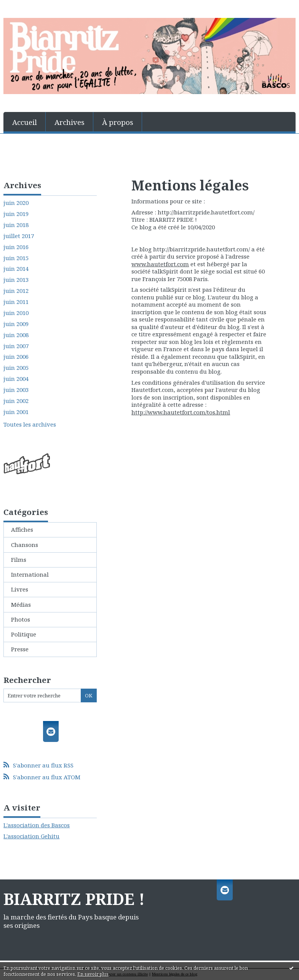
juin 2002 (16, 401)
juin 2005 (16, 368)
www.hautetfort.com (160, 264)
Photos (21, 619)
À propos (118, 122)
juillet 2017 (19, 236)
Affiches (22, 529)
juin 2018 (16, 225)
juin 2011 (16, 302)
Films (19, 560)
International (30, 574)
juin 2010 (16, 313)
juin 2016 (16, 247)
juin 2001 (16, 412)
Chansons (25, 545)
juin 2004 (16, 379)
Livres (20, 589)
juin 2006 (16, 357)
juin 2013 (16, 280)
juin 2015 (16, 258)
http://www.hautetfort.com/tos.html (181, 412)
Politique (24, 634)
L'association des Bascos (37, 825)
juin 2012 (16, 291)
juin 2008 (16, 335)
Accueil (25, 122)
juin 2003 (16, 390)
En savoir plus (93, 974)
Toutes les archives (30, 424)
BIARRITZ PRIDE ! (74, 899)
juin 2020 (16, 203)
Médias (21, 604)
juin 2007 (16, 346)
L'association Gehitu (31, 836)
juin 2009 (16, 324)
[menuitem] (25, 122)
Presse (20, 649)
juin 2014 (16, 269)
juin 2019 (16, 214)
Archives (70, 122)
